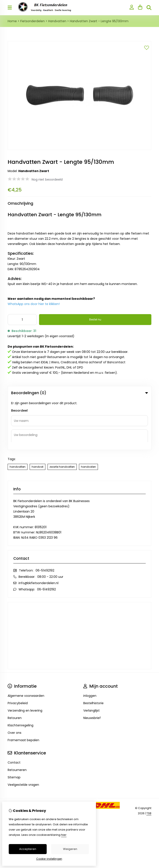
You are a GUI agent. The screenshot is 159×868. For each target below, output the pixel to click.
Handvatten (57, 21)
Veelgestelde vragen (23, 734)
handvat (38, 416)
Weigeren (70, 849)
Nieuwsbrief (92, 668)
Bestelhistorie (93, 653)
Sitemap (14, 727)
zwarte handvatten (62, 416)
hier (64, 835)
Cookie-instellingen (49, 859)
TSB (149, 763)
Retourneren (17, 720)
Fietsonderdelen (32, 21)
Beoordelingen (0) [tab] (79, 393)
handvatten (18, 416)
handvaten (88, 416)
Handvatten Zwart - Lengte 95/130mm (99, 21)
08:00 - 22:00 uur (50, 526)
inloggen (90, 645)
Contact (14, 712)
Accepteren (28, 849)
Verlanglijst (91, 660)
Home (12, 21)
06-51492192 (45, 520)
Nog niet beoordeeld (47, 179)
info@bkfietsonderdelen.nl (38, 533)
